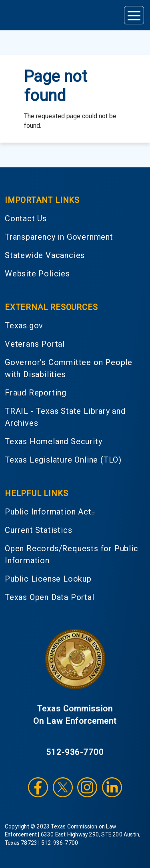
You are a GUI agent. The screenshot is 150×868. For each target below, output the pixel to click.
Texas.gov (24, 326)
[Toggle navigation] (134, 15)
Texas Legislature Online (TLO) (63, 460)
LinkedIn (112, 787)
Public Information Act (51, 512)
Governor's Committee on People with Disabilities (69, 368)
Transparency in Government (59, 237)
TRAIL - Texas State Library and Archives (65, 417)
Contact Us (26, 218)
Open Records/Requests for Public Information (72, 554)
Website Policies (37, 274)
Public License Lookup (48, 579)
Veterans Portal (35, 344)
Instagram (87, 787)
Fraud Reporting (36, 393)
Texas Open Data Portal (50, 597)
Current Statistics (38, 530)
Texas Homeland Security (53, 441)
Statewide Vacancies (45, 255)
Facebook (38, 787)
